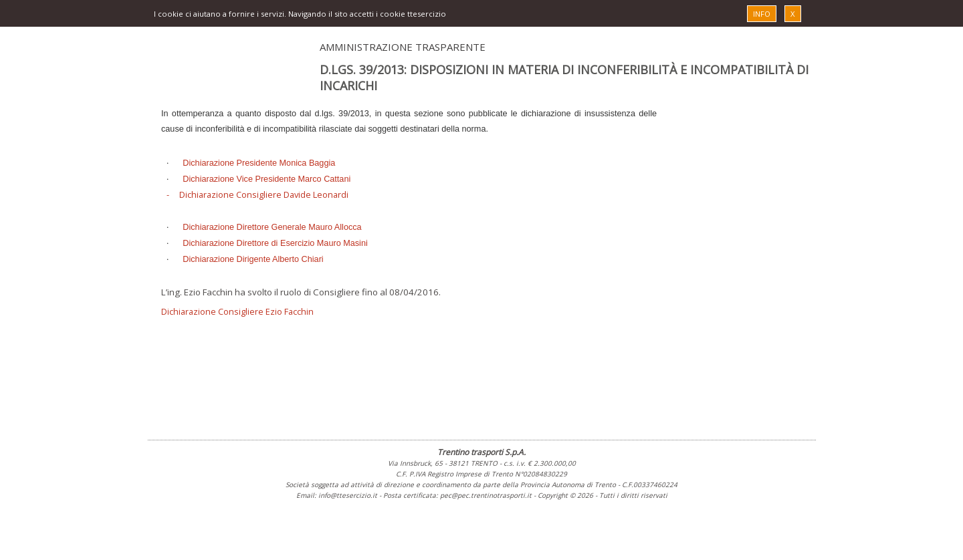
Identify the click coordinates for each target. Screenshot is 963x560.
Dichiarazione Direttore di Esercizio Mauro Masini (275, 243)
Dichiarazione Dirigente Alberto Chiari (253, 259)
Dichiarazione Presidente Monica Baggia (259, 163)
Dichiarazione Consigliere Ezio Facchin (237, 311)
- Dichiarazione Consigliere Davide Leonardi (257, 194)
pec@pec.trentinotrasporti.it (486, 495)
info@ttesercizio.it (348, 495)
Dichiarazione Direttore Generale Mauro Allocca (272, 227)
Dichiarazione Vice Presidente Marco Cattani (266, 179)
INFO (762, 14)
